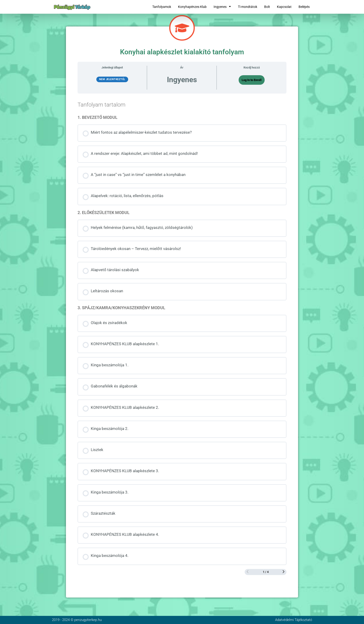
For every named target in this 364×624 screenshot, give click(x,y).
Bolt (267, 7)
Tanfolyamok (162, 7)
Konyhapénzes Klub (192, 7)
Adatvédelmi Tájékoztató (294, 620)
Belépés (304, 7)
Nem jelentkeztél (112, 79)
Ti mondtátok (248, 7)
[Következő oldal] (284, 572)
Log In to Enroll (252, 80)
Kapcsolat (284, 7)
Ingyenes (222, 7)
